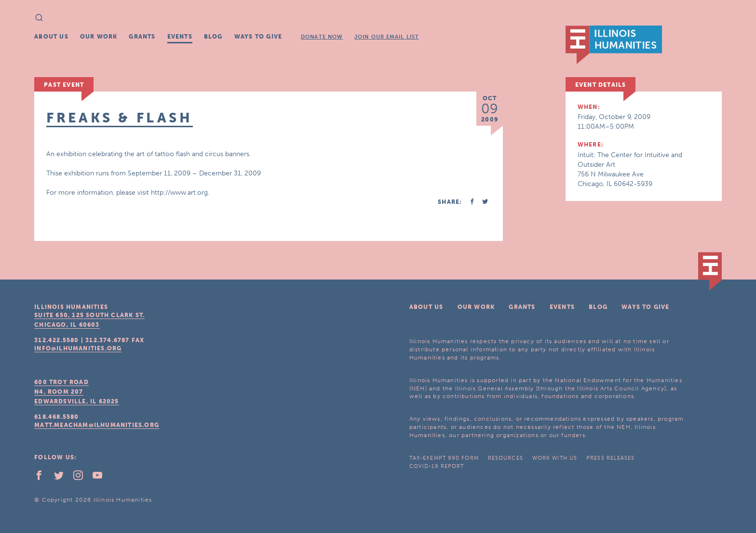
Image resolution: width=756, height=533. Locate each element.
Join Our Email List (387, 37)
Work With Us (555, 458)
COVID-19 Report (437, 466)
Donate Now (322, 37)
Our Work (99, 37)
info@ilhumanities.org (78, 348)
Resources (506, 458)
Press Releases (610, 458)
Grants (142, 37)
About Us (51, 37)
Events (180, 37)
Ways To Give (258, 37)
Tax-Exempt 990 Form (444, 458)
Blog (213, 37)
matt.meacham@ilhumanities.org (97, 425)
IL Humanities (614, 45)
